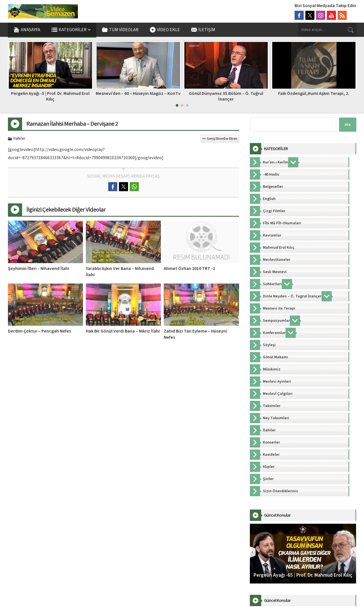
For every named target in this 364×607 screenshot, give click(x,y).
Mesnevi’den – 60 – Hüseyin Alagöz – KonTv (138, 93)
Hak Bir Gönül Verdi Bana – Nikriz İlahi (123, 331)
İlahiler (19, 139)
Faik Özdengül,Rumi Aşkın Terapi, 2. (314, 93)
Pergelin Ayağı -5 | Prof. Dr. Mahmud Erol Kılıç (50, 96)
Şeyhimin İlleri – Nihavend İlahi (39, 269)
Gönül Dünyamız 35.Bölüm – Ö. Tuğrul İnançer (226, 96)
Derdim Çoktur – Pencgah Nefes (40, 331)
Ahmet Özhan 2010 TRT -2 (189, 269)
